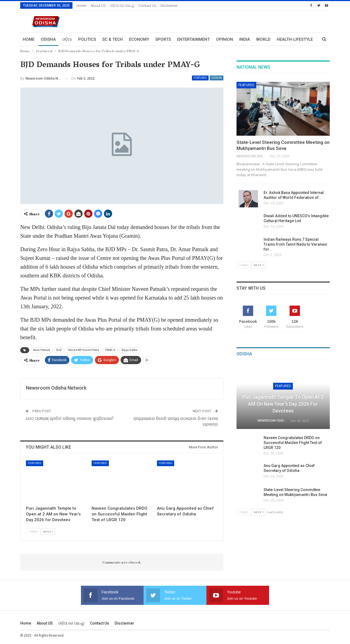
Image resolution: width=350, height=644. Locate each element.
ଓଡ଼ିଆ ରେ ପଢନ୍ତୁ (122, 5)
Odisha (48, 39)
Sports (163, 39)
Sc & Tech (113, 39)
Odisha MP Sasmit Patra (83, 350)
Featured (200, 78)
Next (48, 531)
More (282, 39)
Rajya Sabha (130, 350)
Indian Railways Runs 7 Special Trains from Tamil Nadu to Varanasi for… (295, 244)
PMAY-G (110, 350)
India (245, 39)
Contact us (148, 5)
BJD (59, 350)
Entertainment (193, 39)
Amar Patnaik (42, 350)
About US (98, 5)
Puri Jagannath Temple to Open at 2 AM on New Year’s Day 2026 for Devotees (283, 404)
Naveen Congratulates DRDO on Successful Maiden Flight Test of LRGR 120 (293, 443)
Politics (87, 39)
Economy (139, 39)
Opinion (224, 39)
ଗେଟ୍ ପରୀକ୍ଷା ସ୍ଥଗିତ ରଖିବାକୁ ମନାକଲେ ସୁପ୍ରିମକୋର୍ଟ (69, 419)
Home (81, 5)
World (263, 39)
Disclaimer (169, 5)
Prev (33, 531)
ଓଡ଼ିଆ (67, 39)
